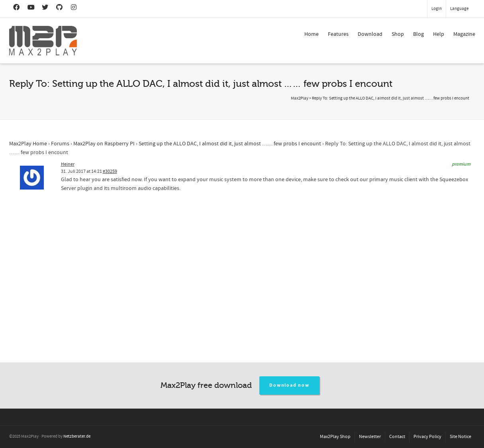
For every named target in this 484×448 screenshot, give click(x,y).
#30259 (110, 171)
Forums (60, 144)
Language (459, 9)
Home (312, 34)
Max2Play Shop (335, 437)
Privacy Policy (427, 437)
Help (439, 34)
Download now (289, 385)
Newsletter (370, 437)
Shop (398, 34)
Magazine (464, 34)
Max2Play (300, 98)
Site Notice (460, 437)
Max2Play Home (28, 144)
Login (437, 9)
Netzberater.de (77, 436)
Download (370, 34)
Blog (418, 34)
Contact (397, 437)
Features (338, 34)
